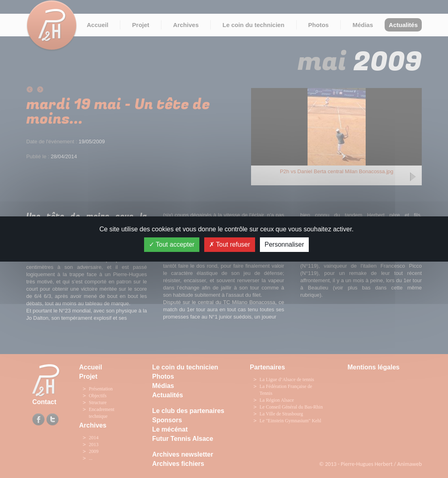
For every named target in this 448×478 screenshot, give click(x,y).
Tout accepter (172, 244)
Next (413, 178)
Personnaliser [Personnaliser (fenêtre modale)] (285, 244)
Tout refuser (230, 244)
